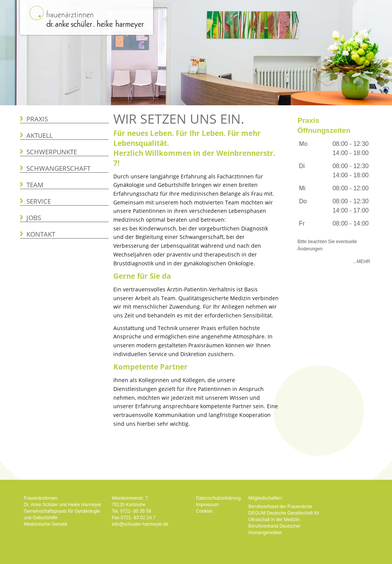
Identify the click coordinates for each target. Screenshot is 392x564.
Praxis (37, 119)
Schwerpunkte (52, 152)
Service (39, 201)
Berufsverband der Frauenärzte (280, 507)
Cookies (204, 511)
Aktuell (40, 135)
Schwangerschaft (58, 168)
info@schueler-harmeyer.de (140, 524)
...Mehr (362, 262)
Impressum (207, 505)
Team (35, 185)
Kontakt (41, 234)
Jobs (34, 218)
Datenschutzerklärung (218, 498)
